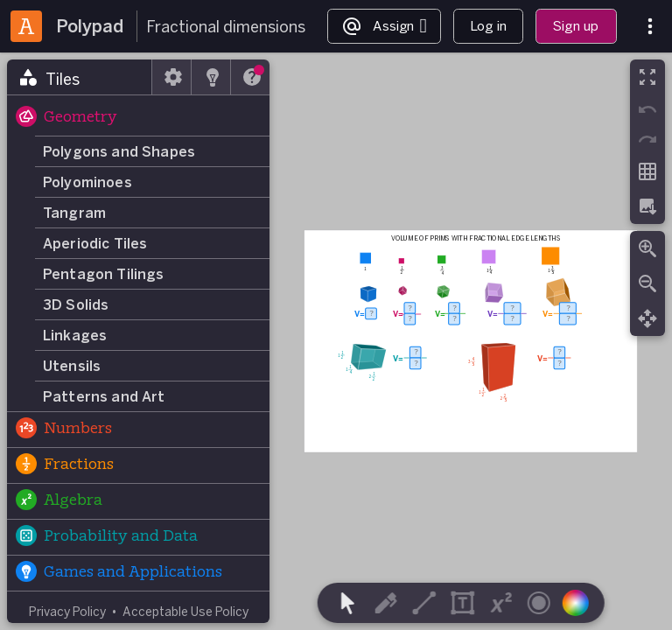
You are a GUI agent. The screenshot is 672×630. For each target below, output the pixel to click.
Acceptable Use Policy (185, 611)
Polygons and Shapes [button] (119, 151)
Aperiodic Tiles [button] (95, 243)
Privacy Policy (67, 611)
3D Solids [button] (76, 304)
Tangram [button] (74, 213)
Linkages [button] (75, 335)
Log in (488, 26)
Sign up (576, 26)
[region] (336, 341)
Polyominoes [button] (87, 182)
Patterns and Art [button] (104, 396)
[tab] (80, 77)
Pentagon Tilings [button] (104, 274)
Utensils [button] (72, 366)
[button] (138, 118)
